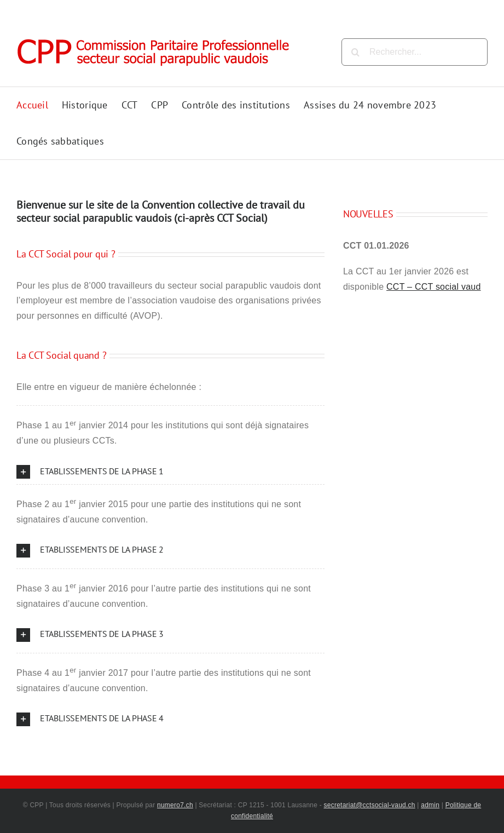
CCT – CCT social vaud (434, 287)
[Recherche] (355, 52)
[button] (170, 472)
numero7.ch (175, 805)
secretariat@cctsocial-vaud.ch (370, 805)
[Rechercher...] (415, 52)
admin (430, 805)
